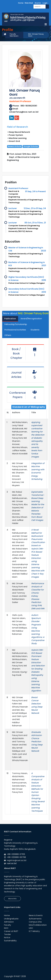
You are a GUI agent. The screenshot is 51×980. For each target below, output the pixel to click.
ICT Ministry (34, 931)
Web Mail (29, 3)
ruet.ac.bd (12, 863)
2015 (44, 280)
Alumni (38, 3)
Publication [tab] (10, 319)
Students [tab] (35, 330)
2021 (44, 265)
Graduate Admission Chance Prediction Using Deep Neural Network (37, 742)
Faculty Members (14, 35)
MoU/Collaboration (38, 925)
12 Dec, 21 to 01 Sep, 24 (35, 208)
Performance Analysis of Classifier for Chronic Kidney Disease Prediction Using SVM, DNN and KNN (38, 596)
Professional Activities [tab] (15, 330)
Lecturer (13, 208)
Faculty (8, 925)
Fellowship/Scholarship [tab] (16, 324)
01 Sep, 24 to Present (35, 191)
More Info (12, 899)
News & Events (36, 915)
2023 (43, 251)
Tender (7, 934)
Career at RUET (11, 931)
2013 (44, 292)
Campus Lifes (35, 922)
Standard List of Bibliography (29, 407)
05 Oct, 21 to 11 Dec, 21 (35, 223)
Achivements (35, 919)
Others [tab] (8, 335)
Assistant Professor (18, 188)
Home (21, 3)
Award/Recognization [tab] (31, 319)
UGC (31, 928)
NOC (6, 928)
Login (45, 3)
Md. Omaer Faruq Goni (36, 35)
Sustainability (10, 941)
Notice (7, 937)
